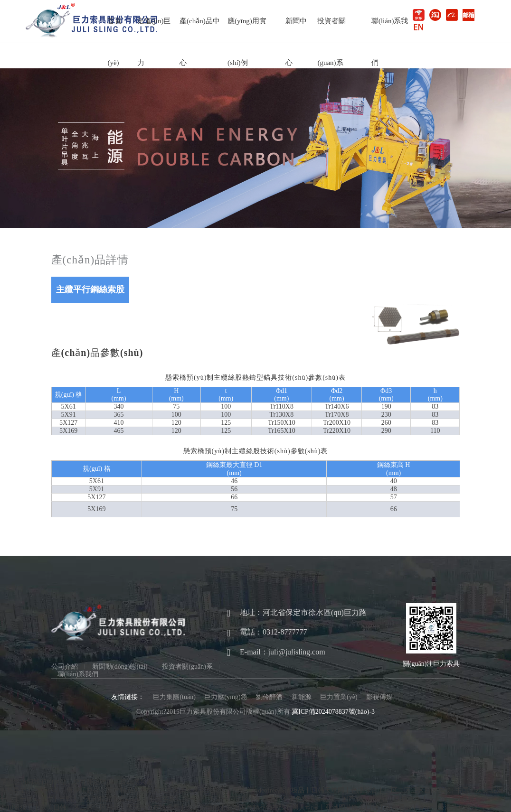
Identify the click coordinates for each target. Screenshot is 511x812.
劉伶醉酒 (269, 697)
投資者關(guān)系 (331, 29)
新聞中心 (296, 29)
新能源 (302, 697)
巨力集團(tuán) (174, 697)
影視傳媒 (379, 697)
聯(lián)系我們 (390, 29)
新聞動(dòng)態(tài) (120, 667)
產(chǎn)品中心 (200, 29)
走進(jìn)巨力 (154, 29)
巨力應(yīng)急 (226, 697)
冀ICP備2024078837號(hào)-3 (333, 712)
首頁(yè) (114, 29)
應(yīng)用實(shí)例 (247, 29)
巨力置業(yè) (339, 697)
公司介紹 (65, 667)
